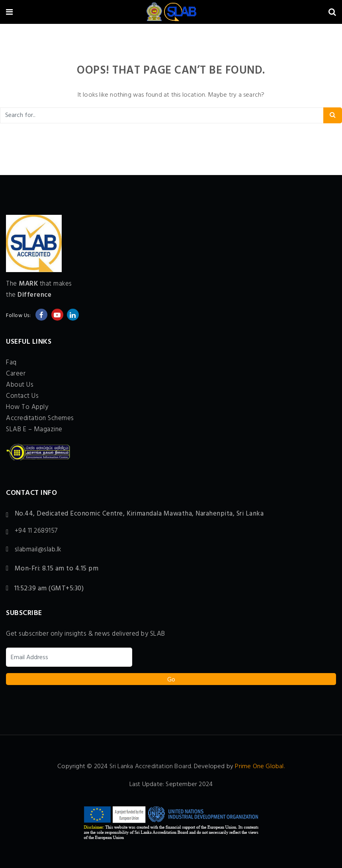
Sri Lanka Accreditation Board (150, 767)
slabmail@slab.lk (38, 550)
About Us (20, 385)
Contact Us (22, 396)
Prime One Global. (260, 767)
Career (16, 374)
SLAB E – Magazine (34, 429)
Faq (11, 363)
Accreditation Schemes (40, 418)
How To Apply (27, 407)
